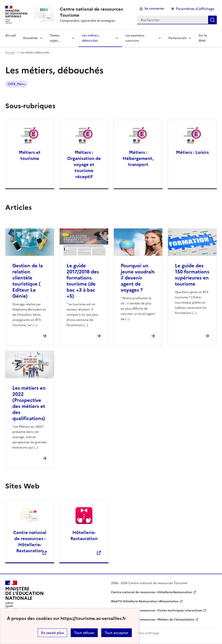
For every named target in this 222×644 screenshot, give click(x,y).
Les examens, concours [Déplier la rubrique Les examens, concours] (135, 38)
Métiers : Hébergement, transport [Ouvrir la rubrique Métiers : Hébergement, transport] (138, 158)
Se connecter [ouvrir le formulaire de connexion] (154, 9)
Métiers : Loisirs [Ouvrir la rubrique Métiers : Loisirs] (192, 152)
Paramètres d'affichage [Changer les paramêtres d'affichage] (195, 9)
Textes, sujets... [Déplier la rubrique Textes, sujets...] (55, 38)
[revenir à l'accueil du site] (95, 12)
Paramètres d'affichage (144, 633)
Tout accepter (117, 633)
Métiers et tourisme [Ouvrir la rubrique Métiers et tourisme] (30, 155)
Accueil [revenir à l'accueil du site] (11, 35)
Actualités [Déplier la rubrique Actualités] (30, 38)
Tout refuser (84, 633)
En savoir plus (52, 633)
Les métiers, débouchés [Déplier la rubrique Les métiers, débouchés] (91, 38)
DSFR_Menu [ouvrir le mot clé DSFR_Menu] (16, 84)
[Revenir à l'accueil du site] (24, 595)
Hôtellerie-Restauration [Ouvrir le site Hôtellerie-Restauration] (84, 536)
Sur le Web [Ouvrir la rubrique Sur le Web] (203, 38)
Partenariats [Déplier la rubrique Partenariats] (177, 38)
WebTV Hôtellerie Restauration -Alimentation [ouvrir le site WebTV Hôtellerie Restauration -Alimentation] (145, 601)
